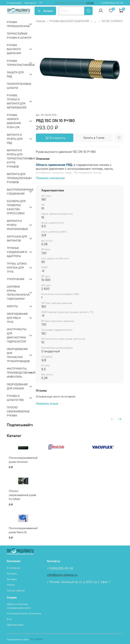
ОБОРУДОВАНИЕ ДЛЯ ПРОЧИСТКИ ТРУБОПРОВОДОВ (17, 355)
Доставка (12, 579)
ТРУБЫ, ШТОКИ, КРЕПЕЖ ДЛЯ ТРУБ (17, 268)
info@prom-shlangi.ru (62, 575)
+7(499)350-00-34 (112, 3)
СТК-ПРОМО (36, 639)
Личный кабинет (16, 591)
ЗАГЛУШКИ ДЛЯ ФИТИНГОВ (17, 238)
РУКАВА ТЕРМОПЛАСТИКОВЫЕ (17, 63)
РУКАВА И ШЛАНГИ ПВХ (15, 398)
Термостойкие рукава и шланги (19, 36)
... (95, 21)
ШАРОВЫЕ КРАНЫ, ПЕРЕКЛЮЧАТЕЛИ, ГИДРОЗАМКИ (17, 293)
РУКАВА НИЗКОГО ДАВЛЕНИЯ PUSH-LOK (14, 121)
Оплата (11, 585)
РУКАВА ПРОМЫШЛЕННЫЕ (17, 24)
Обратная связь (15, 625)
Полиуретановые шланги (19, 86)
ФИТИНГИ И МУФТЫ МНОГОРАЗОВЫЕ (17, 225)
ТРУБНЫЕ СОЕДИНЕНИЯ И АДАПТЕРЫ (17, 252)
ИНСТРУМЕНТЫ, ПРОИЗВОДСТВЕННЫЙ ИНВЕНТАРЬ (17, 373)
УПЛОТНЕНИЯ (15, 279)
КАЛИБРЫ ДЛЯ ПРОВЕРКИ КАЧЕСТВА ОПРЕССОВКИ (16, 207)
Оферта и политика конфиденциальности (19, 606)
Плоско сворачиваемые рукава (18, 411)
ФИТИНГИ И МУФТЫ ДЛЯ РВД (15, 139)
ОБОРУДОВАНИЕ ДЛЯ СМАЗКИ (17, 386)
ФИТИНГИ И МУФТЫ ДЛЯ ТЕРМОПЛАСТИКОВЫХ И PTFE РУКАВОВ (17, 158)
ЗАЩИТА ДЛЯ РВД (15, 74)
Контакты (30, 3)
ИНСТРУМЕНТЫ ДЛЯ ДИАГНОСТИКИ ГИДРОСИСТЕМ (17, 335)
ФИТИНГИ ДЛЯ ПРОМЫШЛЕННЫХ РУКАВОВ (17, 178)
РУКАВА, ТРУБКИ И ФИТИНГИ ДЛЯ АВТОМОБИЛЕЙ (17, 101)
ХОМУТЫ (12, 306)
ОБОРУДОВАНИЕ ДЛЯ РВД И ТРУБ (17, 318)
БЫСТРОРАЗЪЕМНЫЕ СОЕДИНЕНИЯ (17, 192)
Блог (9, 619)
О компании (14, 3)
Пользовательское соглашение (24, 613)
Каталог (45, 11)
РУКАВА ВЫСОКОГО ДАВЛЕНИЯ (14, 49)
